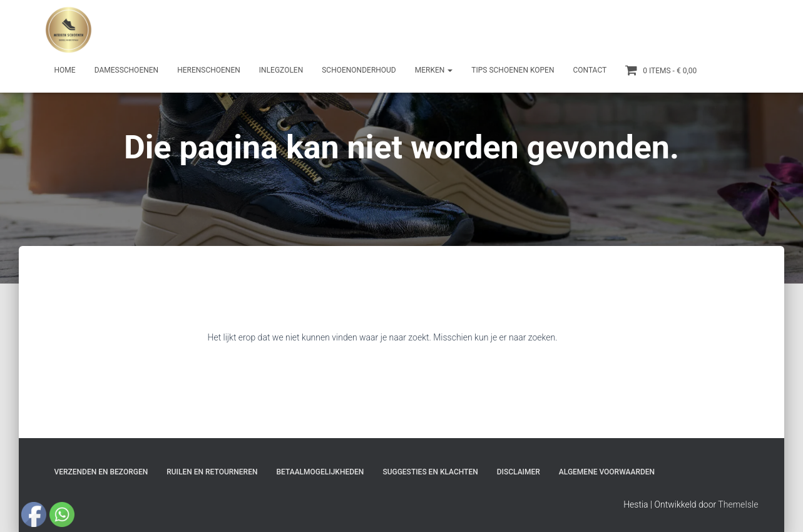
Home (65, 70)
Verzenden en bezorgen (101, 472)
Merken (434, 70)
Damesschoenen (127, 70)
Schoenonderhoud (359, 70)
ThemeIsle (738, 504)
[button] (449, 70)
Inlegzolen (281, 70)
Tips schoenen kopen (513, 70)
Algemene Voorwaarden (607, 472)
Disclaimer (519, 472)
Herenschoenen (209, 70)
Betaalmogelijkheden (320, 472)
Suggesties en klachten (430, 472)
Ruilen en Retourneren (212, 472)
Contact (590, 70)
